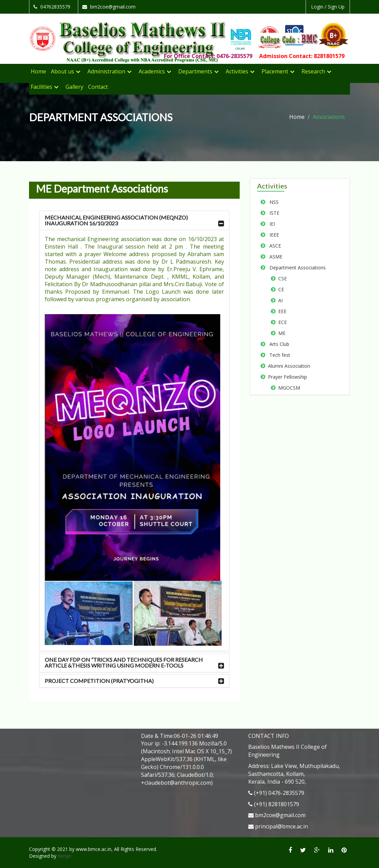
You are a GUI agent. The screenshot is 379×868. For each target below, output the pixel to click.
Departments (195, 71)
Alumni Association (288, 366)
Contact (98, 87)
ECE (281, 322)
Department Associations (296, 268)
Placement (275, 71)
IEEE (272, 235)
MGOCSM (288, 388)
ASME (274, 257)
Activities (237, 71)
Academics (152, 71)
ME (280, 333)
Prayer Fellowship (286, 377)
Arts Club (277, 344)
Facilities (41, 87)
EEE (281, 311)
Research (313, 71)
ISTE (272, 213)
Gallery (74, 87)
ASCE (273, 246)
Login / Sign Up (328, 7)
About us (62, 71)
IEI (270, 224)
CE (280, 289)
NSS (272, 202)
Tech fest (278, 355)
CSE (281, 278)
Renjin (65, 856)
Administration (106, 71)
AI (279, 300)
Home (38, 71)
